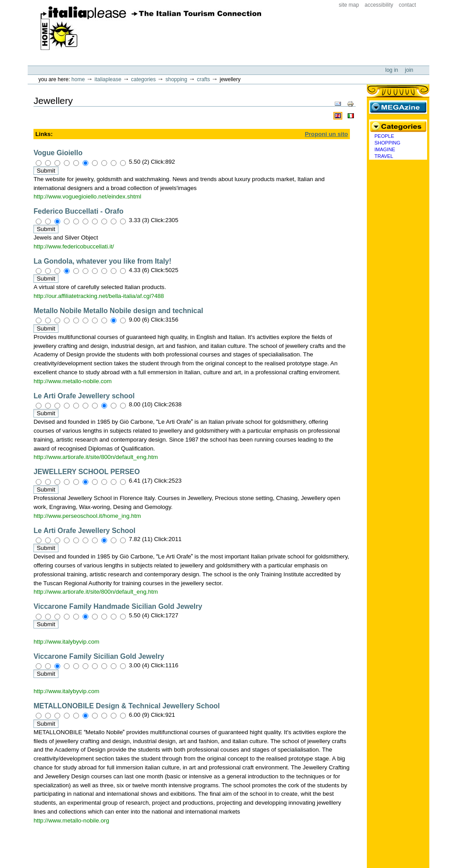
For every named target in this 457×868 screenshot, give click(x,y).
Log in (392, 70)
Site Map (349, 5)
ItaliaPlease (151, 28)
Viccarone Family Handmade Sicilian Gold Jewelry (118, 606)
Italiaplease (108, 79)
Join (409, 70)
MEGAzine (398, 107)
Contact (408, 5)
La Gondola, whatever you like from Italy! (102, 261)
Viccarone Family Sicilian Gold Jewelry (99, 656)
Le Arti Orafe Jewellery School (84, 531)
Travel (384, 156)
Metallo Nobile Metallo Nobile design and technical (118, 311)
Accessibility (379, 5)
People (384, 136)
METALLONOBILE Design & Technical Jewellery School (127, 706)
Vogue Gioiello (58, 153)
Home (78, 79)
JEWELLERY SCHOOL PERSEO (87, 472)
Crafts (203, 79)
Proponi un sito (326, 134)
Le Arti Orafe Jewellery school (84, 396)
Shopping (177, 79)
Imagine (385, 149)
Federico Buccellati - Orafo (78, 211)
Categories (143, 79)
